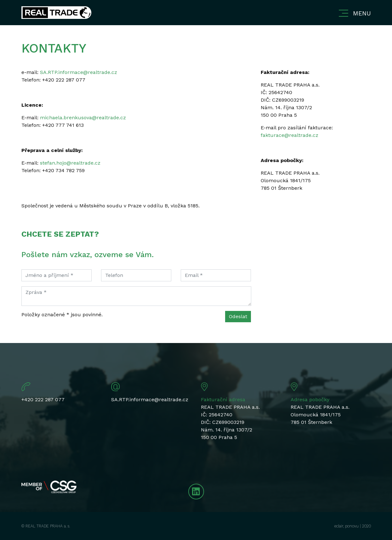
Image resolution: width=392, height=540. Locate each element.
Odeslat (238, 316)
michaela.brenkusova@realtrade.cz (83, 118)
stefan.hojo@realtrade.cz (70, 163)
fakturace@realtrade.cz (290, 135)
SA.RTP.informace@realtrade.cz (79, 72)
